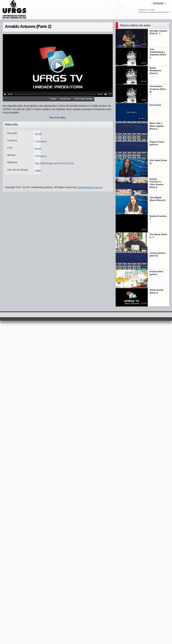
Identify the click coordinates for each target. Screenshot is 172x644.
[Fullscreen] (110, 94)
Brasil (38, 149)
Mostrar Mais (58, 118)
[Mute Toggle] (106, 94)
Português (41, 156)
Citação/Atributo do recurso (90, 187)
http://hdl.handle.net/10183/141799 (54, 163)
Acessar (158, 3)
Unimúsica (41, 141)
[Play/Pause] (5, 94)
